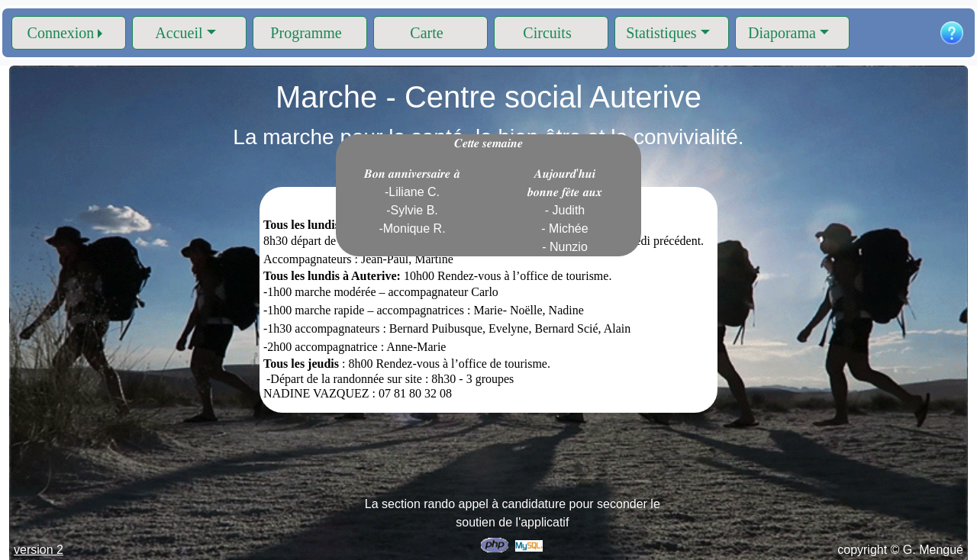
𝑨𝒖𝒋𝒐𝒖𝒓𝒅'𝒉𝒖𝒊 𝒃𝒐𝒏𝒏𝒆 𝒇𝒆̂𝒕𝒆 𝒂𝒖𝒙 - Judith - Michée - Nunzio (565, 210)
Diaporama (782, 33)
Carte (426, 33)
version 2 (39, 550)
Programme (306, 33)
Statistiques (661, 33)
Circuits (547, 33)
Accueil (179, 33)
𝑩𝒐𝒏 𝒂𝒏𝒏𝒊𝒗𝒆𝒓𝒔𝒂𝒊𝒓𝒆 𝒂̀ (412, 201)
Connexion (61, 33)
